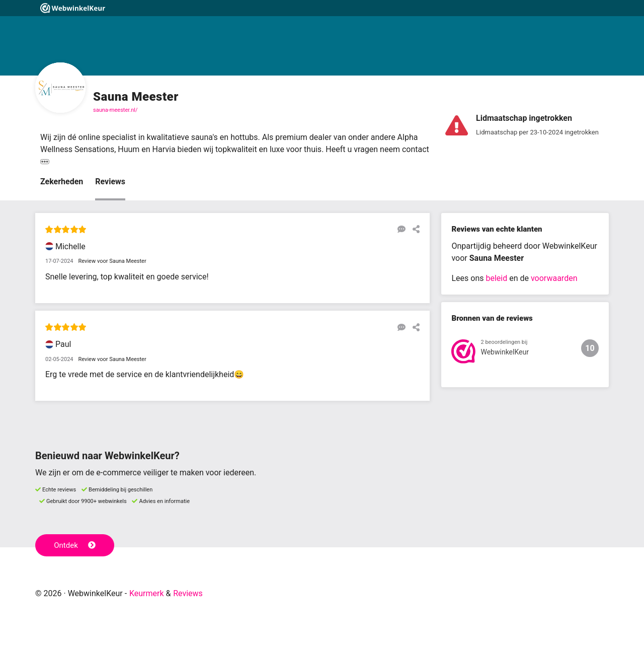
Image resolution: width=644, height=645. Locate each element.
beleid (496, 278)
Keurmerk (147, 593)
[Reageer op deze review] (399, 229)
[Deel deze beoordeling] (414, 229)
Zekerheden (62, 182)
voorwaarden (554, 278)
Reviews (110, 182)
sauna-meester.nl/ (115, 110)
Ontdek (75, 545)
